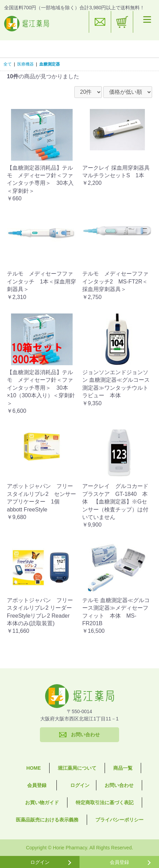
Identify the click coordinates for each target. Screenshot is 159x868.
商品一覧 (123, 768)
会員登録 (37, 785)
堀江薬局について (77, 768)
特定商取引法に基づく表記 (105, 802)
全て (8, 64)
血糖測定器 (50, 64)
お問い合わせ (119, 785)
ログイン (80, 785)
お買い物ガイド (42, 802)
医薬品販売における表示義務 (47, 820)
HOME (34, 768)
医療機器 (25, 64)
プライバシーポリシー (119, 820)
